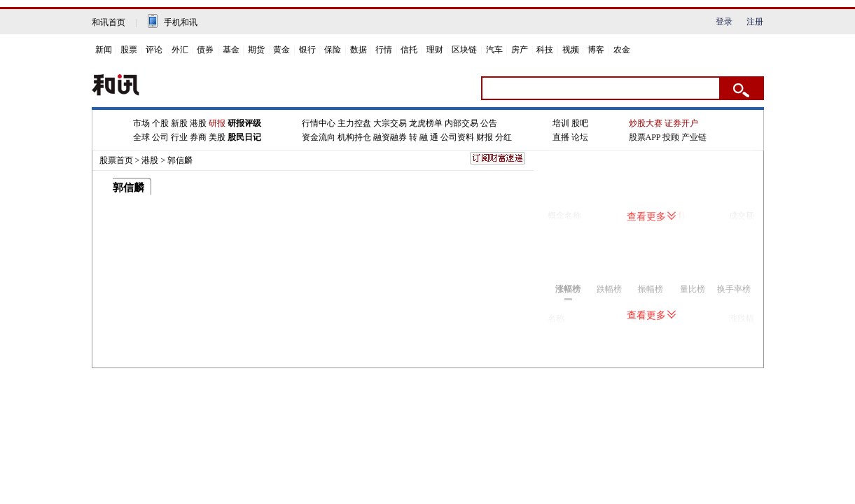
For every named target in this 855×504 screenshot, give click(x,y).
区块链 (464, 50)
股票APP (645, 137)
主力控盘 (354, 123)
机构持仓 (354, 137)
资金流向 (319, 137)
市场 (141, 123)
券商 (198, 137)
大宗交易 (390, 123)
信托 (409, 50)
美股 (217, 137)
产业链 (694, 137)
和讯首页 (109, 22)
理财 (435, 50)
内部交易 (461, 123)
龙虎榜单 (426, 123)
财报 (485, 137)
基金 (231, 50)
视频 (571, 50)
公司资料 (457, 137)
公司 (160, 137)
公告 (489, 123)
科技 (545, 50)
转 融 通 (424, 137)
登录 (724, 22)
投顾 (671, 137)
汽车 (494, 50)
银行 (307, 50)
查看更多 (651, 217)
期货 (256, 50)
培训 (561, 123)
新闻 (104, 50)
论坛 (580, 137)
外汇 (180, 50)
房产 (520, 50)
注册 (755, 22)
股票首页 (116, 160)
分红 (503, 137)
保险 (333, 50)
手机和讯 (181, 22)
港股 (198, 123)
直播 (561, 137)
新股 (179, 123)
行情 (384, 50)
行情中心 (319, 123)
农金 (622, 50)
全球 (141, 137)
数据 (359, 50)
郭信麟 (180, 160)
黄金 (281, 50)
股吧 (580, 123)
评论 (154, 50)
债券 (205, 50)
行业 (179, 137)
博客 (596, 50)
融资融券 (390, 137)
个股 (160, 123)
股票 (129, 50)
